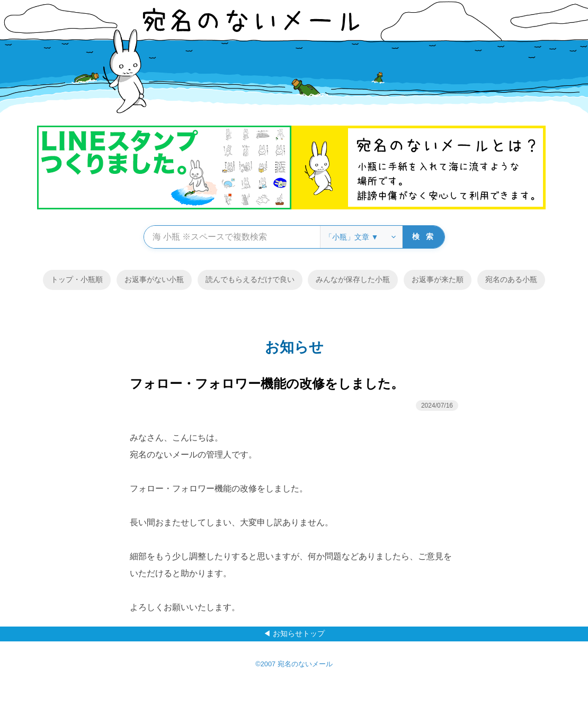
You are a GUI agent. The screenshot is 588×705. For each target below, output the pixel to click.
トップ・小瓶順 (77, 279)
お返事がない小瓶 (154, 279)
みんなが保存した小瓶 (353, 279)
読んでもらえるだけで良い (250, 279)
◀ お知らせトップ (294, 633)
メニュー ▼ (509, 352)
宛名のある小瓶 (511, 279)
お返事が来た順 (438, 279)
